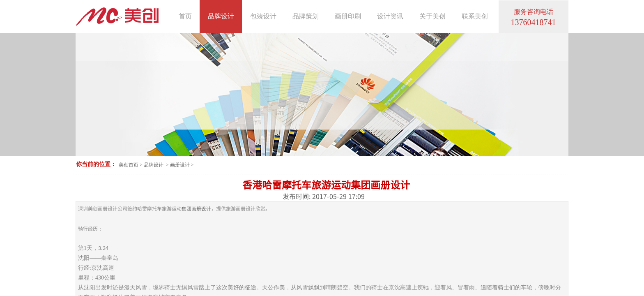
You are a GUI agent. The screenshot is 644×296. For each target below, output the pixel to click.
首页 (185, 16)
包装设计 (263, 16)
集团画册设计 (196, 209)
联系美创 (475, 16)
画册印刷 (348, 16)
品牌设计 (154, 165)
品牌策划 (306, 16)
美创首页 (129, 165)
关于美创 (432, 16)
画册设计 (180, 165)
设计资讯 (390, 16)
